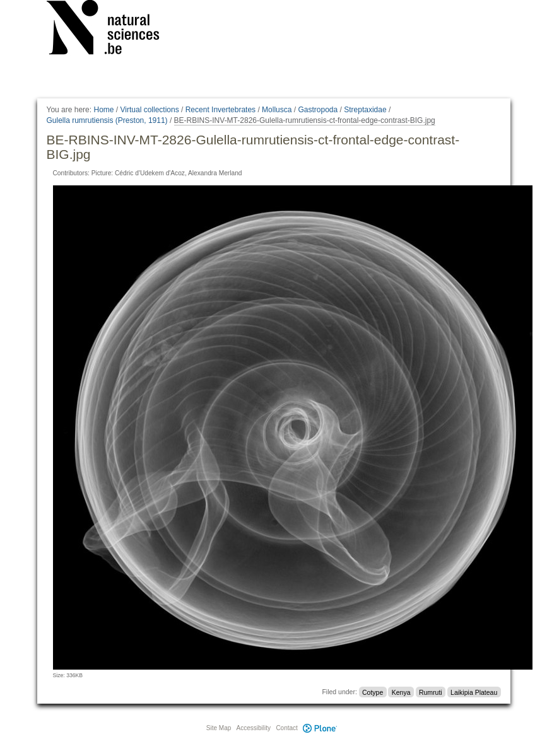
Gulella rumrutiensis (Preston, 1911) (107, 120)
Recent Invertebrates (221, 110)
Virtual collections (150, 110)
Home (103, 110)
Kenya (401, 692)
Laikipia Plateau (474, 692)
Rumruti (431, 692)
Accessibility (254, 728)
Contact (286, 728)
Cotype (373, 692)
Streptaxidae (365, 110)
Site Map (219, 728)
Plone (321, 728)
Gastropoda (318, 110)
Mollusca (277, 110)
